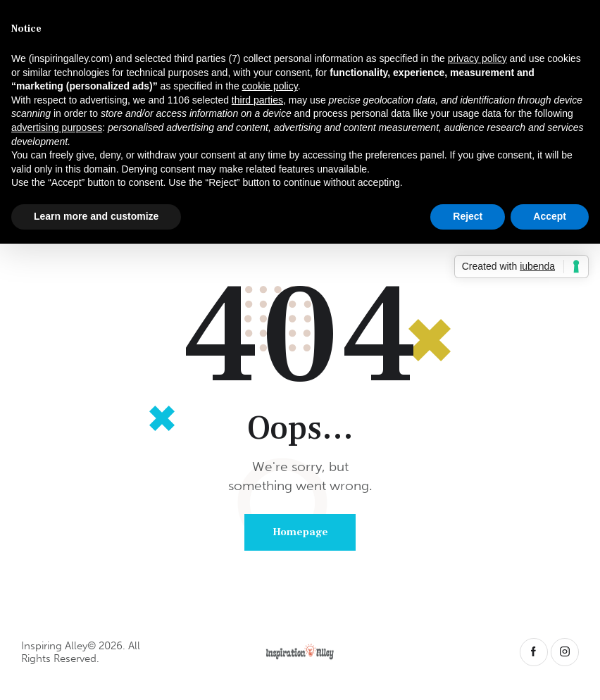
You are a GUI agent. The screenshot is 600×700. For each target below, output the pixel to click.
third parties (257, 100)
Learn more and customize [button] (96, 216)
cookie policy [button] (270, 86)
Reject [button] (468, 216)
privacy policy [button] (477, 58)
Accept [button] (550, 216)
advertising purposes (57, 127)
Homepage (300, 532)
